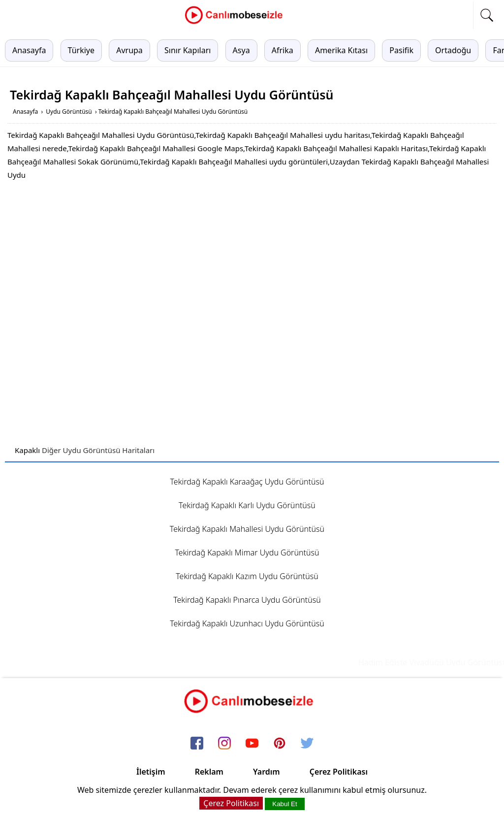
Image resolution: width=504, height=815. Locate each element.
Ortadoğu (453, 50)
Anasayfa (29, 50)
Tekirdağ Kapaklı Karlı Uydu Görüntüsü (247, 505)
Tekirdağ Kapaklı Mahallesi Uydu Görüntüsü (247, 529)
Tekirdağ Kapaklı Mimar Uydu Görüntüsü (247, 553)
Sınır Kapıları (188, 50)
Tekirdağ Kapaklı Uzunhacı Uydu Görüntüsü (247, 623)
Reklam (209, 772)
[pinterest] (280, 744)
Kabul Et (284, 804)
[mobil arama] (487, 15)
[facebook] (197, 744)
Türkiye (81, 50)
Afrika (283, 50)
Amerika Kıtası (341, 50)
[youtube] (252, 744)
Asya (241, 50)
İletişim (151, 772)
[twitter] (307, 744)
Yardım (267, 772)
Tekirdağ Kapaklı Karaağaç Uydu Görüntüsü (247, 482)
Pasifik (401, 50)
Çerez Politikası (339, 772)
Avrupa (129, 50)
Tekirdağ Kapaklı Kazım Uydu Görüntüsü (247, 576)
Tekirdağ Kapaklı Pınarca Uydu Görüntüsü (247, 600)
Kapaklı (27, 450)
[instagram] (224, 744)
